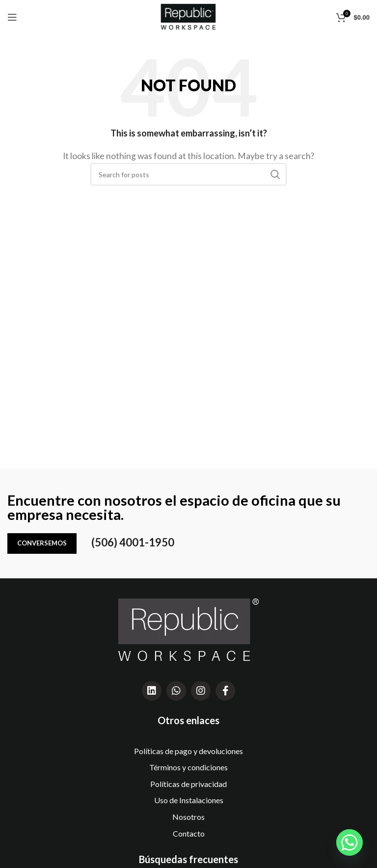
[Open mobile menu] (12, 17)
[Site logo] (188, 16)
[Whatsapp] (350, 842)
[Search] (188, 174)
